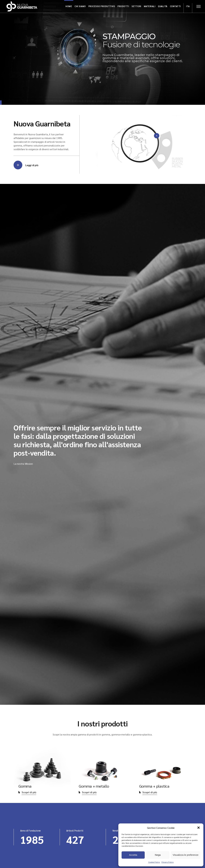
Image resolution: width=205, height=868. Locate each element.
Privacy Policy (168, 862)
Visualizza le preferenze (186, 855)
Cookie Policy (154, 862)
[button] (199, 828)
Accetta (133, 855)
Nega (158, 855)
